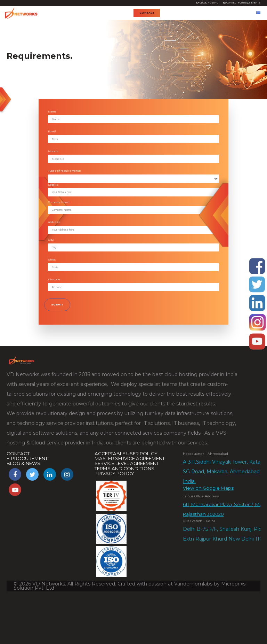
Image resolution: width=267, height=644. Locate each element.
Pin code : (55, 280)
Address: (54, 222)
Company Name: (59, 202)
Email (52, 131)
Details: (53, 185)
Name (52, 112)
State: (52, 260)
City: (51, 240)
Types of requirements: (64, 171)
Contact (147, 13)
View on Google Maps (208, 488)
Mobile (53, 151)
